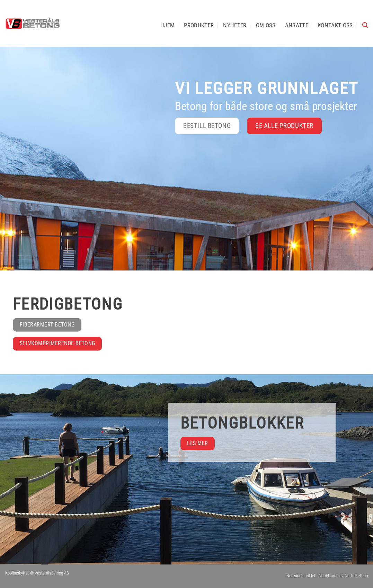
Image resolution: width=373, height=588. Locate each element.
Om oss (266, 25)
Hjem (167, 25)
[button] (365, 25)
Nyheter (235, 25)
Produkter (199, 25)
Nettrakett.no (356, 576)
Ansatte (297, 25)
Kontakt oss (335, 25)
